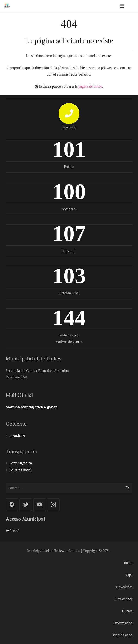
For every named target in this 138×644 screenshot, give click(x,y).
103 (69, 276)
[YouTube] (40, 505)
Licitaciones (123, 599)
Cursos (127, 611)
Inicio (128, 563)
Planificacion (123, 635)
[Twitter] (26, 505)
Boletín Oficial (20, 470)
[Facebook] (12, 505)
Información (123, 623)
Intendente (17, 435)
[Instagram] (53, 505)
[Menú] (122, 6)
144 (69, 318)
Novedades (124, 587)
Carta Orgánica (21, 463)
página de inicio (90, 86)
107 (69, 233)
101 (69, 149)
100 (69, 192)
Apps (128, 575)
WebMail (12, 531)
